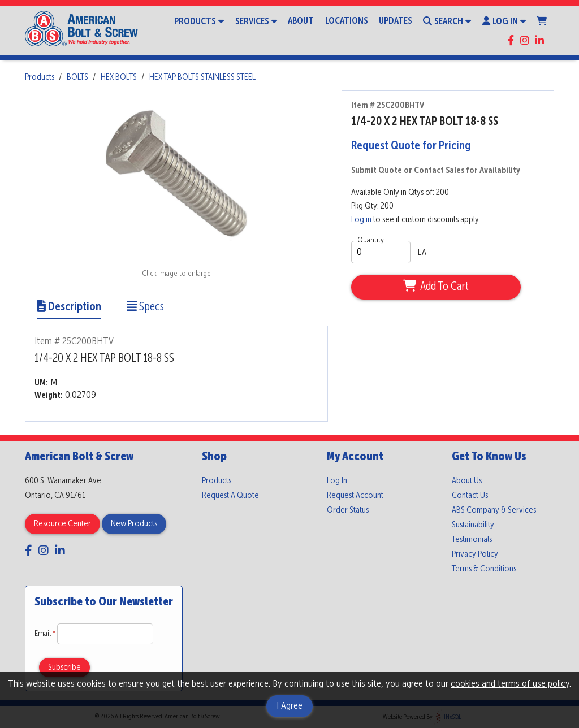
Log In (504, 21)
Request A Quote (230, 496)
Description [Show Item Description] (69, 307)
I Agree (289, 706)
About (301, 21)
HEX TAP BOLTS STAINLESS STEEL (202, 77)
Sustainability (473, 525)
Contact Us (470, 496)
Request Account (355, 496)
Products (199, 21)
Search (447, 21)
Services (256, 21)
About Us (467, 481)
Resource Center (62, 524)
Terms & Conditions (484, 569)
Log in (361, 220)
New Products (134, 524)
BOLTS (77, 77)
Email (46, 634)
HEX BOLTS (119, 77)
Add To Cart (436, 287)
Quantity (371, 240)
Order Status (348, 510)
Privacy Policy (475, 554)
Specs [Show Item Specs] (145, 307)
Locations (347, 21)
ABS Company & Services (494, 510)
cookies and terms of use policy (510, 684)
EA (422, 253)
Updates (396, 21)
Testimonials (472, 540)
